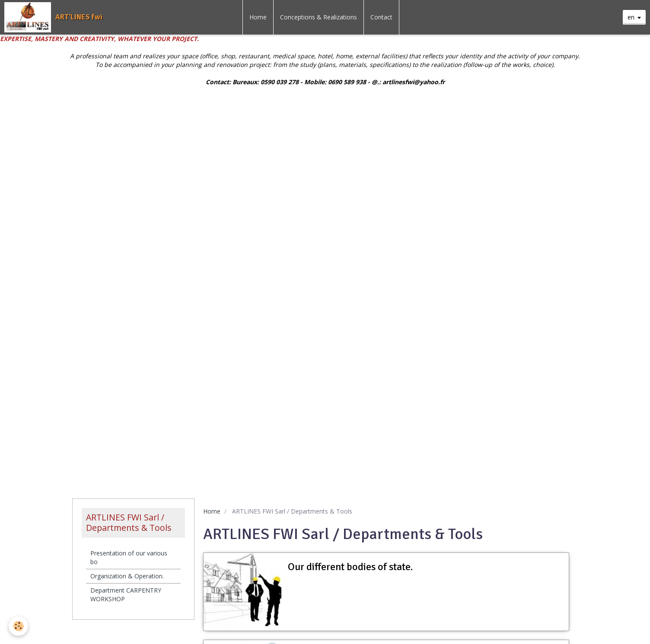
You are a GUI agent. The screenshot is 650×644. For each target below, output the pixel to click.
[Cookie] (18, 626)
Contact (381, 17)
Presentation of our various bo (129, 557)
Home (258, 17)
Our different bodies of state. (350, 567)
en (631, 17)
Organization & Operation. (127, 576)
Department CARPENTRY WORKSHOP (126, 595)
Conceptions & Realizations (319, 17)
